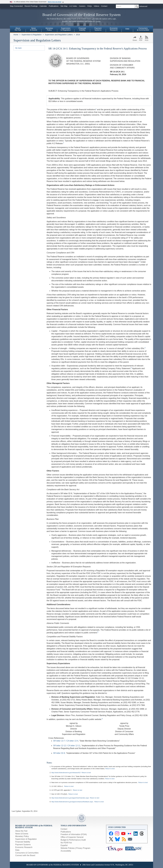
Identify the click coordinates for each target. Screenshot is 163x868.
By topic (19, 48)
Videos (97, 6)
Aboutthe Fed (18, 29)
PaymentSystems (98, 29)
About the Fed (21, 831)
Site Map (64, 6)
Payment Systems (23, 845)
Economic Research (24, 847)
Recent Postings (31, 6)
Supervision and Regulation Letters (59, 35)
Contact (104, 6)
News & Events (22, 834)
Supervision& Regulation (66, 29)
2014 (78, 35)
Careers (82, 6)
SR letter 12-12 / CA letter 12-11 (67, 746)
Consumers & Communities (143, 29)
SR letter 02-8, (59, 753)
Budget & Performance (70, 840)
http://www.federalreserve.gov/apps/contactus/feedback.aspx (72, 802)
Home (16, 35)
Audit (84, 840)
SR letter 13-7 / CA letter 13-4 (66, 741)
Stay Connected (16, 6)
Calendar (43, 6)
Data (127, 29)
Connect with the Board (25, 855)
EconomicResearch (114, 29)
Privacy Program (83, 848)
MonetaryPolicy (49, 29)
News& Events (34, 29)
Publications (54, 6)
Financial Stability (23, 842)
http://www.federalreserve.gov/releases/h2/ (66, 773)
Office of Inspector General (72, 837)
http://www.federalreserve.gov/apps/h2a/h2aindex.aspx (70, 798)
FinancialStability (82, 29)
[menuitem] (18, 29)
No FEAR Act (66, 843)
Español (64, 845)
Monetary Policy (22, 836)
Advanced (143, 6)
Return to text (110, 769)
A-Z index (73, 6)
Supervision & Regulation (32, 35)
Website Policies (68, 848)
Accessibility (66, 851)
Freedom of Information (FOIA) (74, 834)
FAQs (90, 6)
